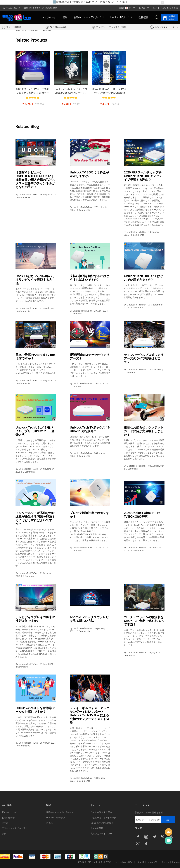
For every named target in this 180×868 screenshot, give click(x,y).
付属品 (49, 823)
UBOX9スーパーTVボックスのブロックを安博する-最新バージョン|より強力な (33, 93)
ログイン (157, 8)
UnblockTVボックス (121, 17)
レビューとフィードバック (103, 818)
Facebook (138, 837)
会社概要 (143, 17)
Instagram (146, 837)
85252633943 (13, 8)
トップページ (49, 17)
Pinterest (163, 837)
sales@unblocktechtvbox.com (42, 8)
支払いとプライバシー (101, 833)
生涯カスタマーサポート (166, 27)
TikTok (146, 843)
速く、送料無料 (14, 27)
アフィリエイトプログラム (15, 828)
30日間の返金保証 (59, 27)
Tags (36, 30)
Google (138, 843)
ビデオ (5, 823)
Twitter (154, 837)
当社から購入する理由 (101, 812)
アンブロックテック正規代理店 (111, 27)
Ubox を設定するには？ (102, 823)
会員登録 (173, 8)
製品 (65, 17)
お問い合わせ (8, 818)
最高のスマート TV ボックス (89, 17)
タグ (4, 833)
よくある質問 (97, 828)
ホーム (30, 30)
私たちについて (9, 812)
